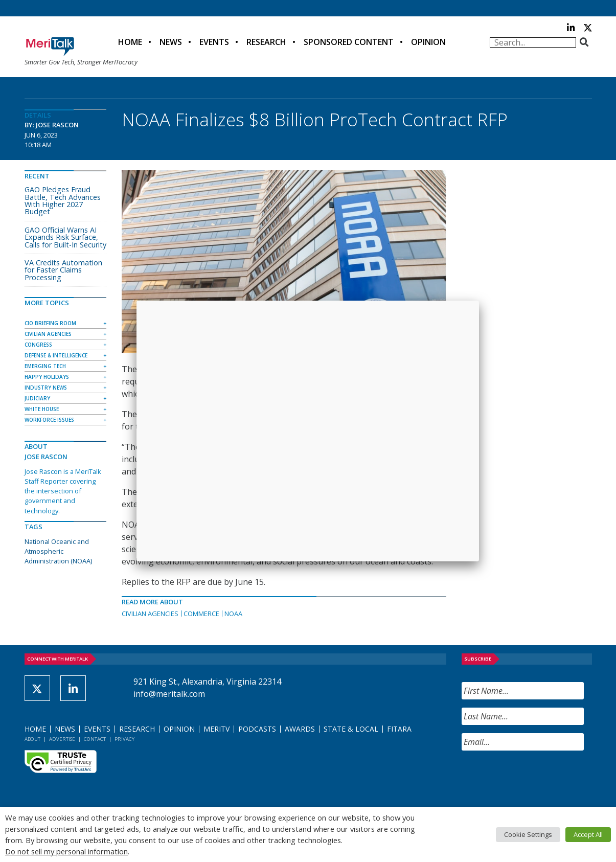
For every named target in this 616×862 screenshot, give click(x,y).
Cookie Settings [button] (528, 834)
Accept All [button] (588, 834)
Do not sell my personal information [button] (66, 851)
